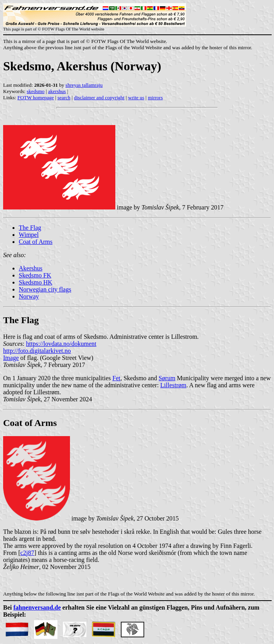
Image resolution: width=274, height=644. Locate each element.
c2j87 (27, 553)
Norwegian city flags (45, 289)
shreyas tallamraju (84, 85)
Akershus (30, 268)
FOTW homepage (35, 97)
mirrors (155, 97)
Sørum (167, 378)
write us (136, 97)
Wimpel (29, 235)
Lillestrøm (173, 385)
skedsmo (36, 91)
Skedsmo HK (36, 282)
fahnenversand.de (37, 607)
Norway (29, 296)
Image (11, 358)
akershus (57, 91)
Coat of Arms (36, 242)
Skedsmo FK (35, 275)
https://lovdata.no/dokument (61, 344)
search (64, 97)
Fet (116, 378)
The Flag (30, 228)
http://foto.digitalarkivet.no (37, 351)
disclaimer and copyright (99, 97)
